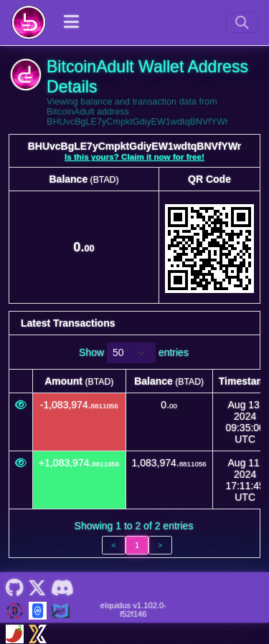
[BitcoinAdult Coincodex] (61, 610)
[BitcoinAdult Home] (29, 22)
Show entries (134, 353)
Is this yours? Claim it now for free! (134, 157)
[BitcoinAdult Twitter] (37, 587)
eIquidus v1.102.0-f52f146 (133, 610)
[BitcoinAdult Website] (15, 610)
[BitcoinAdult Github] (14, 587)
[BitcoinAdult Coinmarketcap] (38, 610)
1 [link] (137, 545)
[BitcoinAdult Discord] (62, 587)
